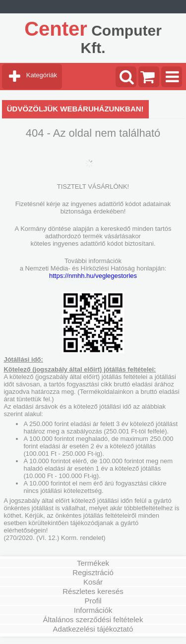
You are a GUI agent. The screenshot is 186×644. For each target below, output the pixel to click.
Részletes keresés (93, 591)
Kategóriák (42, 75)
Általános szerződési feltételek (93, 619)
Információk (93, 610)
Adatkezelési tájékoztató (93, 629)
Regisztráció (93, 572)
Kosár (93, 582)
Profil (93, 601)
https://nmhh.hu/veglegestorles (93, 276)
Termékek (93, 563)
